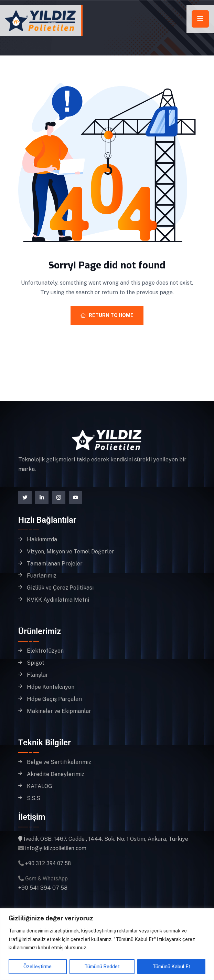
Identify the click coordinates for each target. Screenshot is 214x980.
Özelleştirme (38, 967)
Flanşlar (38, 675)
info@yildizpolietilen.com (56, 848)
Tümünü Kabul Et (172, 967)
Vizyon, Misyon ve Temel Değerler (71, 552)
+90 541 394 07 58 (43, 888)
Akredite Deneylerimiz (56, 774)
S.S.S (34, 798)
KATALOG (40, 786)
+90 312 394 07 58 (48, 863)
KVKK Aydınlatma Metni (58, 600)
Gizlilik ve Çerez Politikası (60, 588)
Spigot (36, 663)
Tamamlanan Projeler (55, 564)
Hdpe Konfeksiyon (51, 687)
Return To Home (107, 315)
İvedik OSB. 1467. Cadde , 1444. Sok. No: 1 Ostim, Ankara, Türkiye (106, 839)
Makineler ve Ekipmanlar (59, 711)
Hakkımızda (42, 540)
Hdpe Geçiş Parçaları (55, 699)
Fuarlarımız (42, 576)
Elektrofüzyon (45, 651)
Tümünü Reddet (102, 967)
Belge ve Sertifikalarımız (59, 762)
